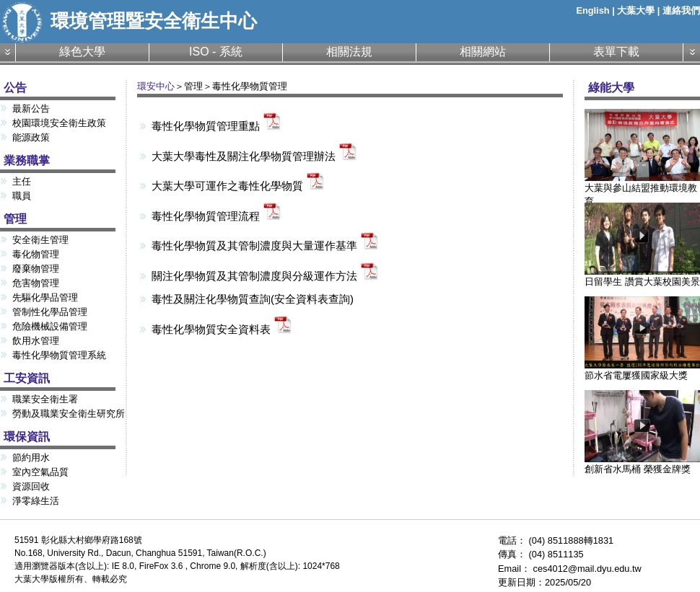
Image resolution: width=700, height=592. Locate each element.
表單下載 (616, 52)
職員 (22, 196)
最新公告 (31, 109)
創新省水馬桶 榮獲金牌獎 (642, 464)
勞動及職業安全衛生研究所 (69, 414)
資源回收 (31, 486)
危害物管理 (36, 283)
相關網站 (483, 52)
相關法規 (349, 52)
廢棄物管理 (36, 269)
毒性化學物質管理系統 (59, 355)
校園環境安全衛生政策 (59, 123)
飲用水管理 (36, 341)
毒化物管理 (36, 254)
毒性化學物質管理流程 (216, 216)
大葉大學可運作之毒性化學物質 (238, 186)
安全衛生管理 (40, 240)
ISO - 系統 (216, 52)
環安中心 (156, 86)
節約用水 (31, 458)
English (592, 10)
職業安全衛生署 (45, 399)
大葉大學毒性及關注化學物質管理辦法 (254, 156)
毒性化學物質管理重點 (216, 126)
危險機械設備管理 (50, 326)
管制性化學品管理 (50, 312)
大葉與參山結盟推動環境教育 (642, 190)
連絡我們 (681, 10)
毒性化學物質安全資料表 (222, 329)
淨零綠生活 (36, 501)
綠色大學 (82, 52)
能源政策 (31, 137)
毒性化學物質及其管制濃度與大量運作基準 (265, 246)
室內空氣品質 (40, 472)
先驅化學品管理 (45, 297)
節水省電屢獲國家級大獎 (642, 370)
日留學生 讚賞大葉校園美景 (642, 277)
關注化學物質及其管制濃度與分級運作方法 (265, 276)
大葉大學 (636, 10)
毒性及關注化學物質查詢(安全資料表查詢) (253, 299)
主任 (22, 181)
